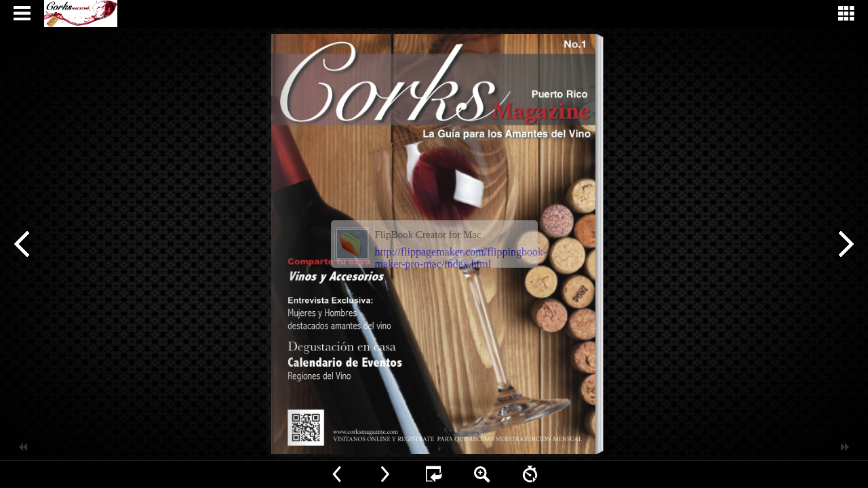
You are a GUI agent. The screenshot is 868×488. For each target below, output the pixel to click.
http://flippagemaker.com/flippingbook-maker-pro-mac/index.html (461, 258)
